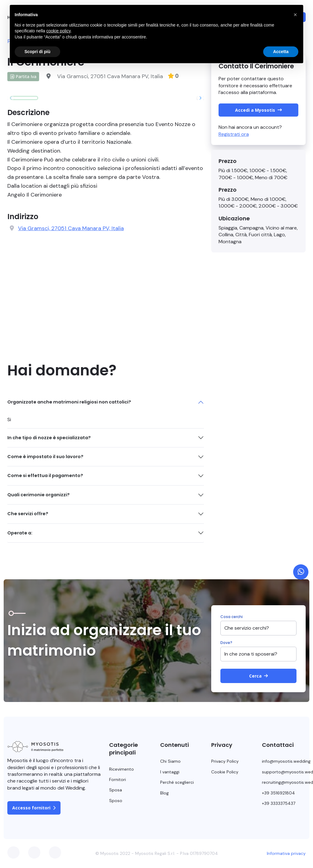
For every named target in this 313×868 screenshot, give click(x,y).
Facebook (13, 852)
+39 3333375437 (279, 803)
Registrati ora (234, 134)
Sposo (116, 801)
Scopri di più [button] (37, 52)
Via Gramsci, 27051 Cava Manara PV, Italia (71, 228)
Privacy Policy (225, 761)
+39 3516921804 (278, 793)
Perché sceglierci (177, 782)
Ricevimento (122, 769)
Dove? (226, 643)
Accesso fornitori (34, 808)
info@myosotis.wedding (286, 761)
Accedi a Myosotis (258, 110)
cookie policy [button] (59, 31)
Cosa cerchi (232, 617)
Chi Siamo (170, 761)
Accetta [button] (281, 52)
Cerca (258, 676)
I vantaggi (170, 772)
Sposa (116, 790)
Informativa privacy (286, 853)
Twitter (34, 852)
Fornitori (118, 779)
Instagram (55, 852)
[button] (201, 98)
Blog (164, 793)
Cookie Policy (225, 772)
